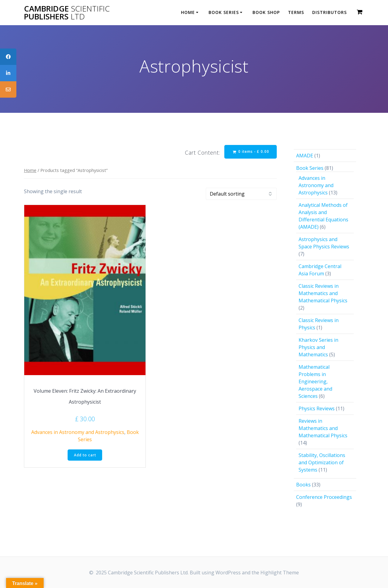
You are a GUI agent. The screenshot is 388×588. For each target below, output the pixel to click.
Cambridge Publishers (67, 13)
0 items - (250, 152)
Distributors (329, 12)
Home (188, 12)
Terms (296, 12)
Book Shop (266, 12)
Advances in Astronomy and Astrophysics (78, 432)
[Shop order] (241, 194)
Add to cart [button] (85, 456)
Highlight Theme (280, 573)
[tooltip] (8, 57)
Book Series (224, 12)
